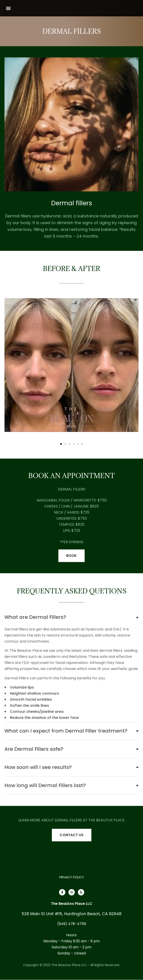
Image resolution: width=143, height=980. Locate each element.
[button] (8, 8)
